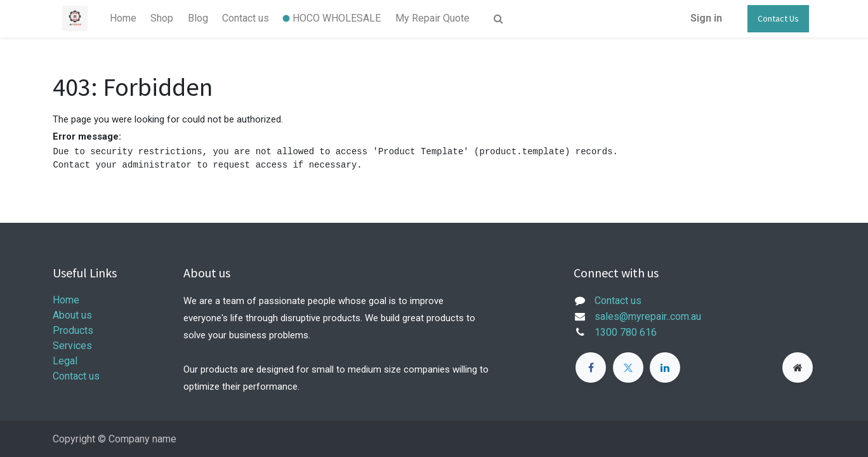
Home (66, 300)
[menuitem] (123, 18)
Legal (65, 361)
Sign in (706, 18)
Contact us (76, 376)
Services (72, 346)
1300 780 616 (626, 332)
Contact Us (778, 18)
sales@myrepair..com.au (648, 316)
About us (72, 315)
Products (73, 330)
